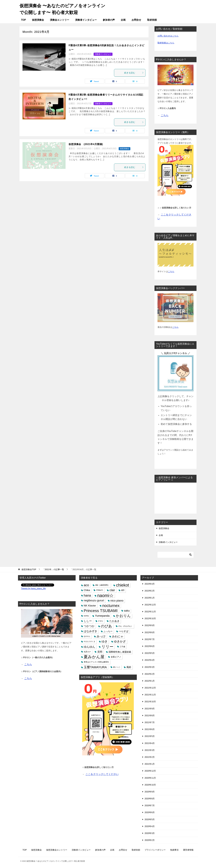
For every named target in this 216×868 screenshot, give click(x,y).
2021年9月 (150, 708)
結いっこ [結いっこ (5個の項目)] (117, 667)
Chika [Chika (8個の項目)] (87, 590)
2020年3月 (150, 833)
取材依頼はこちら (166, 43)
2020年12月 (150, 771)
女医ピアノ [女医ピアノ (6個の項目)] (116, 657)
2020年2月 (150, 840)
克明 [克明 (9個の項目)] (100, 652)
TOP (23, 20)
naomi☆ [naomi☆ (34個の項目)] (105, 595)
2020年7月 (150, 805)
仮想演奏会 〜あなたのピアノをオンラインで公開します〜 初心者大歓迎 (61, 9)
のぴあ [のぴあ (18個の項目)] (106, 626)
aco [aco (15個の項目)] (86, 585)
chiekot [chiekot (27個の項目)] (122, 585)
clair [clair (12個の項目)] (112, 590)
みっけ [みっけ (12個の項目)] (101, 636)
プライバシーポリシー (155, 850)
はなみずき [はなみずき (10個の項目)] (90, 631)
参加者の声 (109, 20)
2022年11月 (150, 612)
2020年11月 (150, 778)
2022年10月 (150, 618)
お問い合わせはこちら (168, 36)
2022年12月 (150, 605)
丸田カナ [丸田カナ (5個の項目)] (87, 652)
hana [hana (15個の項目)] (87, 595)
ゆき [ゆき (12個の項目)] (105, 641)
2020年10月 (150, 785)
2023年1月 (150, 598)
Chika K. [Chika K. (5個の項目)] (100, 590)
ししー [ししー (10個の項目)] (88, 621)
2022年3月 (150, 667)
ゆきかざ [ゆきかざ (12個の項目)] (120, 641)
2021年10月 (150, 702)
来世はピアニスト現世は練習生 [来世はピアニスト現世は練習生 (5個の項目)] (96, 662)
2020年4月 (150, 826)
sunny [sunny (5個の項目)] (86, 616)
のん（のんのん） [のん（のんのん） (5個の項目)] (126, 626)
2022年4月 (150, 660)
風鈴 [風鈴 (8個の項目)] (129, 667)
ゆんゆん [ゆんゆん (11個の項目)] (89, 647)
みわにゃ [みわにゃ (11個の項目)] (118, 636)
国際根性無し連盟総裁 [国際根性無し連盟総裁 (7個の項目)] (120, 652)
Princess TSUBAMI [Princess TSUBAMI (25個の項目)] (101, 611)
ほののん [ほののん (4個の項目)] (87, 636)
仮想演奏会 (38, 20)
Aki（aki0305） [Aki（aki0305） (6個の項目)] (103, 585)
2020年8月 (150, 799)
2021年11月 (150, 695)
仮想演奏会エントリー (57, 850)
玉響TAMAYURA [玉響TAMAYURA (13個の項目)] (95, 667)
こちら (171, 271)
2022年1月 (150, 681)
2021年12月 (150, 688)
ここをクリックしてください (102, 774)
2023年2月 (150, 591)
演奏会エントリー (60, 20)
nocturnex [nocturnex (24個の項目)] (111, 606)
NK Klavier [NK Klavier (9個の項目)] (90, 606)
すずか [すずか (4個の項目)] (101, 621)
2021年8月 (150, 715)
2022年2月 (150, 674)
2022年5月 (150, 653)
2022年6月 (150, 646)
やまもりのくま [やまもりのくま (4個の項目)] (89, 641)
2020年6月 (150, 812)
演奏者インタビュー (86, 20)
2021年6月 (150, 729)
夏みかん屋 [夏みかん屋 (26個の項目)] (94, 657)
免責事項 (174, 850)
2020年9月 (150, 792)
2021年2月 (150, 757)
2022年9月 (150, 625)
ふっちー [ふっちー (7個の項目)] (108, 631)
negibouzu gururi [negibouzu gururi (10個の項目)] (94, 600)
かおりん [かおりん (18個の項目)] (123, 616)
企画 (123, 20)
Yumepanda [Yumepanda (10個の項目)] (102, 616)
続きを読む (134, 73)
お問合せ (136, 20)
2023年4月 (150, 584)
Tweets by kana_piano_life (33, 588)
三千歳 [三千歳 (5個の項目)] (122, 647)
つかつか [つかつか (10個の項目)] (89, 626)
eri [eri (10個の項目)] (123, 590)
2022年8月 (150, 632)
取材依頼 (152, 20)
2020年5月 (150, 819)
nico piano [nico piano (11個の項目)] (117, 600)
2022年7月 (150, 639)
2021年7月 (150, 722)
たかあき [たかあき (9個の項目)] (114, 621)
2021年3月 (150, 750)
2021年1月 (150, 764)
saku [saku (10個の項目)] (127, 611)
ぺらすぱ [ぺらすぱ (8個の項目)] (124, 631)
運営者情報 (188, 850)
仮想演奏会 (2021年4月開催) (86, 144)
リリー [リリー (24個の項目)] (107, 647)
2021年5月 (150, 736)
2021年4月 (150, 743)
